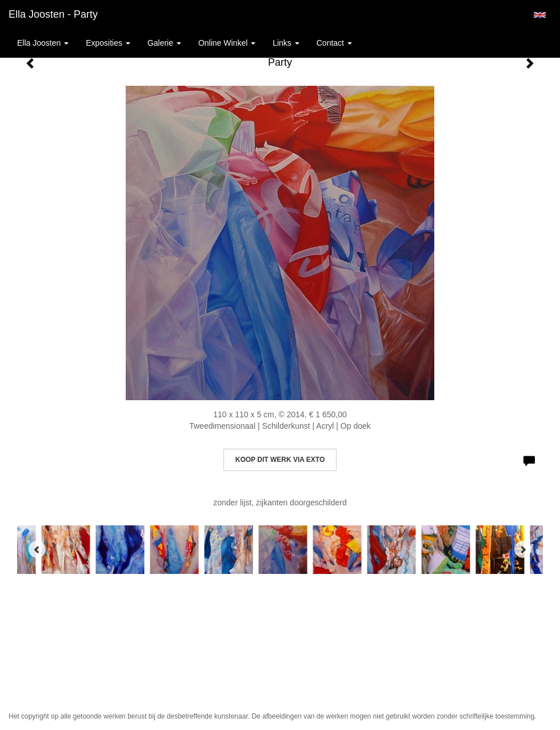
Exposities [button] (108, 43)
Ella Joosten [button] (43, 43)
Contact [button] (334, 43)
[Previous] (37, 549)
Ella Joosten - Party (53, 14)
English (540, 15)
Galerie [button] (164, 43)
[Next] (523, 549)
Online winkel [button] (227, 43)
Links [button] (286, 43)
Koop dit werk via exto (280, 460)
